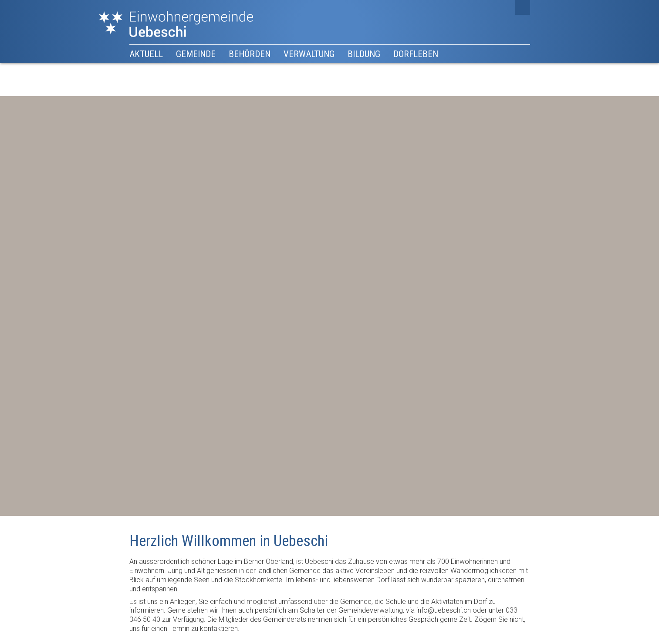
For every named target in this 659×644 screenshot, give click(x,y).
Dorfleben (416, 54)
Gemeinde (196, 54)
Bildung (364, 54)
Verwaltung (309, 54)
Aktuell (146, 54)
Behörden (250, 54)
